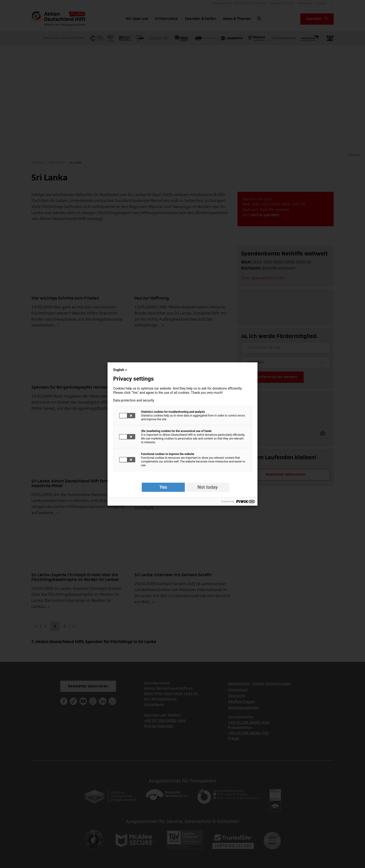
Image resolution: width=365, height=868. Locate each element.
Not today (208, 487)
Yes (163, 487)
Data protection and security (134, 400)
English (121, 370)
